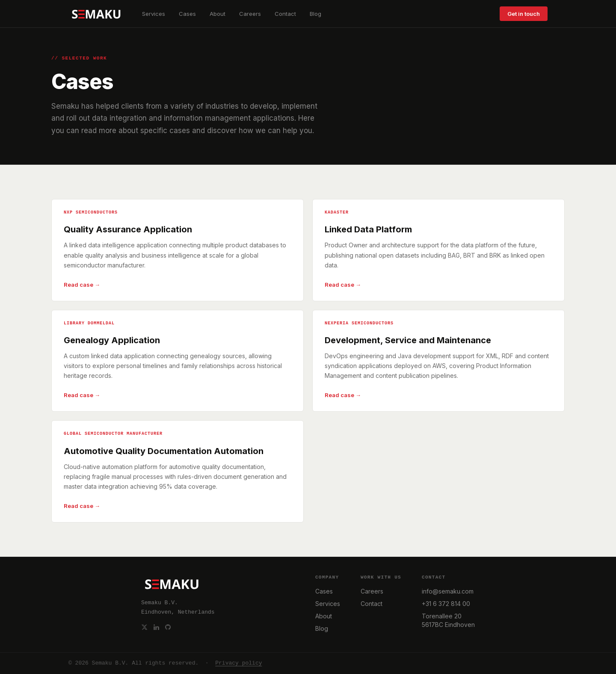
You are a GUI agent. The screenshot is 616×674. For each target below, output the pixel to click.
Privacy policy (238, 663)
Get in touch (524, 14)
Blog (315, 14)
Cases (187, 14)
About (218, 14)
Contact (285, 14)
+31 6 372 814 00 (446, 604)
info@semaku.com (448, 591)
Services (154, 14)
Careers (250, 14)
